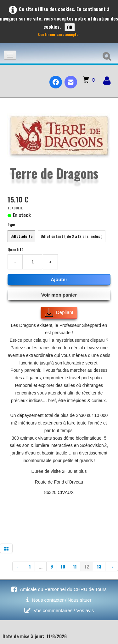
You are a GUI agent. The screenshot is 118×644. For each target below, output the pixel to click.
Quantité (15, 249)
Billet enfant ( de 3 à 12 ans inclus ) (72, 236)
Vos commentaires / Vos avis (64, 610)
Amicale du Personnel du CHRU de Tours (63, 589)
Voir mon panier (59, 295)
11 (75, 566)
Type (11, 224)
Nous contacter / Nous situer (62, 600)
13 (99, 566)
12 (87, 566)
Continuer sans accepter (59, 34)
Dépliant (59, 313)
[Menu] (10, 55)
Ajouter (59, 279)
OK (70, 27)
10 (63, 566)
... (41, 566)
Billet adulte (21, 236)
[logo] (7, 77)
